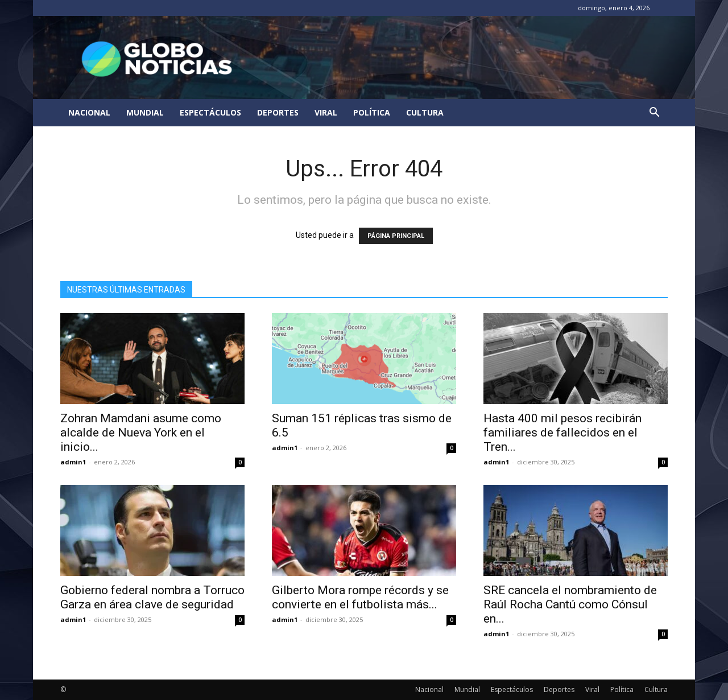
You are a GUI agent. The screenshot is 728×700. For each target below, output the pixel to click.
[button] (654, 114)
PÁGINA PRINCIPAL (396, 236)
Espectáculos (210, 112)
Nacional (89, 112)
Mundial (145, 112)
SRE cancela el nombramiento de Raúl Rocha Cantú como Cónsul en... (570, 604)
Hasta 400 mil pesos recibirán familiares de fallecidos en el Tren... (562, 433)
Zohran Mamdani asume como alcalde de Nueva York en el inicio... (141, 433)
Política (372, 112)
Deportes (278, 112)
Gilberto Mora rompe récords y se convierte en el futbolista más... (360, 597)
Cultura (425, 112)
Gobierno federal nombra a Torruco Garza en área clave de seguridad (152, 597)
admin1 (73, 462)
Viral (326, 112)
